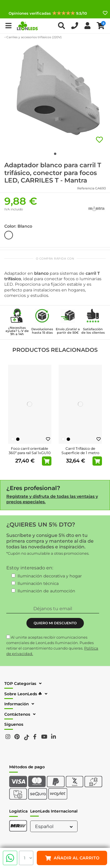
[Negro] (18, 439)
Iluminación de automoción (46, 591)
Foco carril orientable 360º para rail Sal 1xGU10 (30, 451)
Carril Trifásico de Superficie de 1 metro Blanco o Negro (80, 453)
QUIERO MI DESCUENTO (55, 623)
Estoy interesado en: (30, 568)
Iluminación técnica (38, 583)
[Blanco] (13, 439)
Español (55, 826)
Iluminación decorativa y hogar (50, 576)
